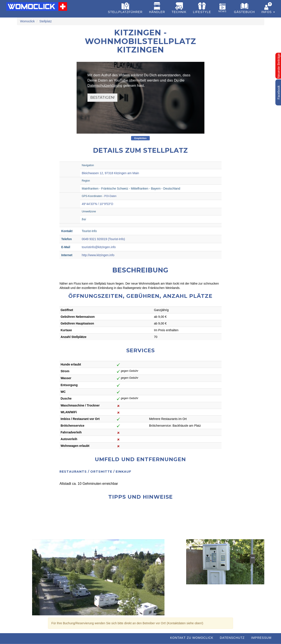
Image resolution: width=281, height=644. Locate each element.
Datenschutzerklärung (105, 86)
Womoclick (27, 21)
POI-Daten (110, 196)
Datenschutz (232, 638)
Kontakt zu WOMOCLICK (192, 638)
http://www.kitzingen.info (98, 255)
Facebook (279, 92)
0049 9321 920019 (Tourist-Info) (103, 239)
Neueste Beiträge (279, 66)
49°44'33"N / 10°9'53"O (98, 204)
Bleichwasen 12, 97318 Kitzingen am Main (110, 173)
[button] (268, 9)
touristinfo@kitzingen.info (99, 247)
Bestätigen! (103, 97)
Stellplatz (46, 21)
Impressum (261, 638)
